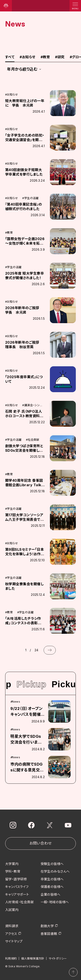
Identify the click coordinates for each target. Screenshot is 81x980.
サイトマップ (14, 941)
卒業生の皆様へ (52, 879)
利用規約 (11, 958)
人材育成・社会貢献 (19, 902)
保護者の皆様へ (52, 887)
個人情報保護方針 (33, 958)
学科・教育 (13, 871)
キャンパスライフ (17, 887)
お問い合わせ (40, 843)
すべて (10, 57)
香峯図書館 (49, 934)
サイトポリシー (58, 958)
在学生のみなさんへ (55, 871)
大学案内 (12, 864)
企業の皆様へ (51, 894)
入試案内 (12, 910)
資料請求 (12, 926)
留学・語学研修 (16, 879)
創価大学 (47, 926)
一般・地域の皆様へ (55, 902)
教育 (45, 57)
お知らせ (27, 57)
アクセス (11, 934)
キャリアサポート (17, 894)
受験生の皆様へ (52, 864)
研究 (60, 57)
